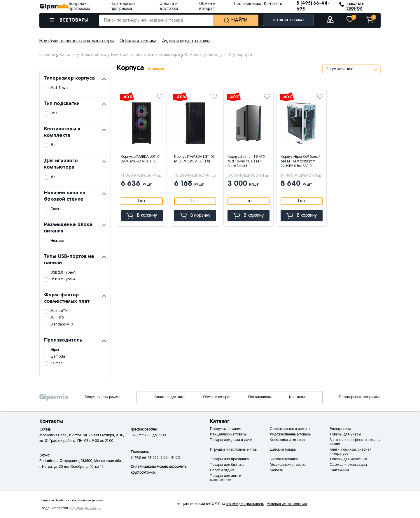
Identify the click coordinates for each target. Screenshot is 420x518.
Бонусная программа (103, 397)
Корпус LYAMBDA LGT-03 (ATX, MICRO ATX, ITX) (194, 159)
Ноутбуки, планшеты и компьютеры (77, 41)
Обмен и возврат (217, 397)
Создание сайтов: (54, 508)
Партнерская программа (360, 397)
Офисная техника (138, 41)
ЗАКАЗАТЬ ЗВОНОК (355, 6)
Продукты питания (226, 429)
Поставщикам (247, 4)
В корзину (142, 216)
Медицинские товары (288, 465)
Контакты (273, 4)
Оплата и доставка (170, 397)
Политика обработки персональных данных (71, 501)
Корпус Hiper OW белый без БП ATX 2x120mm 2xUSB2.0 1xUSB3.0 (301, 162)
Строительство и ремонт (290, 429)
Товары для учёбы (345, 435)
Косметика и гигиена (287, 440)
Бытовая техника (284, 459)
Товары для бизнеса (227, 465)
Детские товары (283, 450)
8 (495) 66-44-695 (313, 6)
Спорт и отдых (222, 470)
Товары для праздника (229, 459)
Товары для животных (348, 459)
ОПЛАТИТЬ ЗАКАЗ (288, 20)
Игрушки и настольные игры (234, 450)
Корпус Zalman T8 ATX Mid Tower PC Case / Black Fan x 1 (246, 162)
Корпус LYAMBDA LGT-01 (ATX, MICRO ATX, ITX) (141, 159)
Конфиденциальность (245, 504)
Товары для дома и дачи (231, 440)
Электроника (340, 429)
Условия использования (287, 504)
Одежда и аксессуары (348, 465)
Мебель (276, 470)
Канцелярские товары (229, 435)
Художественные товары (291, 435)
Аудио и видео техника (186, 41)
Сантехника (339, 470)
